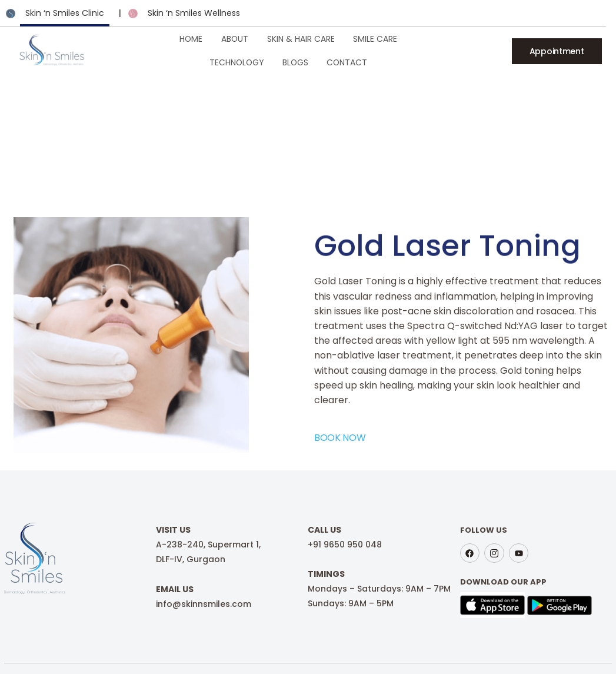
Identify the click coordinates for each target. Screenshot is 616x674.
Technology (383, 50)
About (178, 50)
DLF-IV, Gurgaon (189, 553)
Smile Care (317, 50)
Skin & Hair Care (243, 50)
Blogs (441, 50)
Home (137, 50)
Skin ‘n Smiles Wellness (194, 13)
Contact (491, 50)
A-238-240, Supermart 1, (207, 538)
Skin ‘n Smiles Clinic (65, 13)
